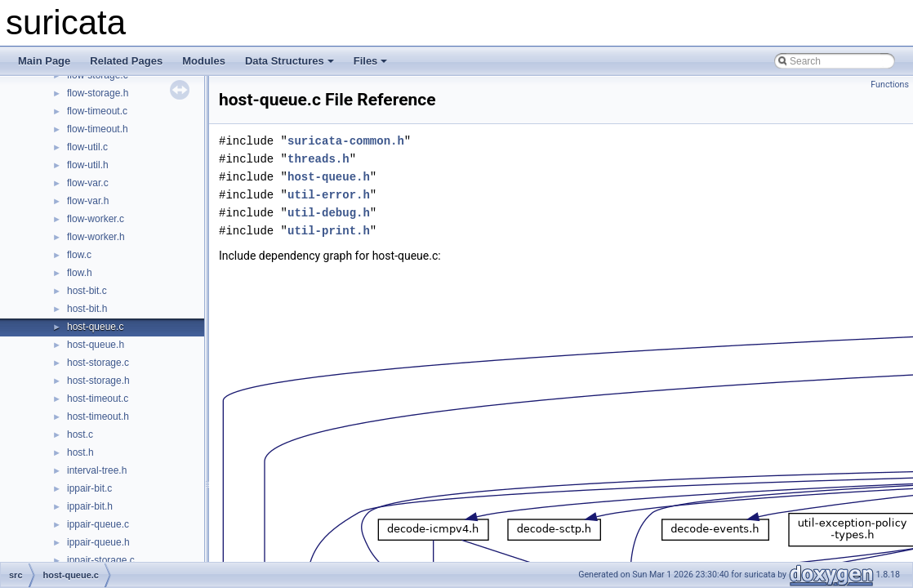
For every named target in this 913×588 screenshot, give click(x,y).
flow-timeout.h (98, 129)
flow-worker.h (96, 237)
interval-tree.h (97, 470)
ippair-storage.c (101, 560)
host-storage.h (98, 381)
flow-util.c (87, 147)
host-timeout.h (98, 416)
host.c (80, 434)
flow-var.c (88, 183)
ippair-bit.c (89, 488)
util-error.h (329, 195)
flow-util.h (88, 165)
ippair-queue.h (98, 542)
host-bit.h (87, 309)
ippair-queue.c (98, 524)
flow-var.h (88, 201)
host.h (80, 452)
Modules (204, 61)
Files (371, 61)
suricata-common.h (346, 141)
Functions (890, 85)
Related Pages (126, 61)
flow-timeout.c (97, 111)
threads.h (318, 159)
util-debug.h (329, 213)
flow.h (80, 273)
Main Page (44, 61)
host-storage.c (98, 363)
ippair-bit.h (90, 506)
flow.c (79, 255)
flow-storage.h (98, 93)
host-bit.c (87, 291)
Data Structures (289, 61)
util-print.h (329, 231)
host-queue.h (96, 345)
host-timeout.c (98, 399)
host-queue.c (95, 327)
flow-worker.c (96, 219)
